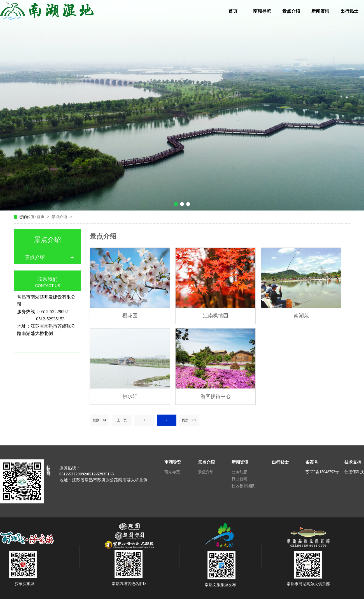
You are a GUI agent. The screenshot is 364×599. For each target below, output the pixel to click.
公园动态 (239, 472)
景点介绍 (291, 11)
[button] (176, 204)
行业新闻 (239, 479)
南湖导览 (262, 11)
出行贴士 (349, 11)
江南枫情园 (216, 316)
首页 (233, 11)
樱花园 (130, 316)
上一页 (122, 420)
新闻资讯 (320, 11)
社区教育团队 (243, 486)
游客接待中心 (216, 396)
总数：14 (99, 420)
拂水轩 (130, 396)
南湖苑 (301, 316)
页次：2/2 (189, 420)
